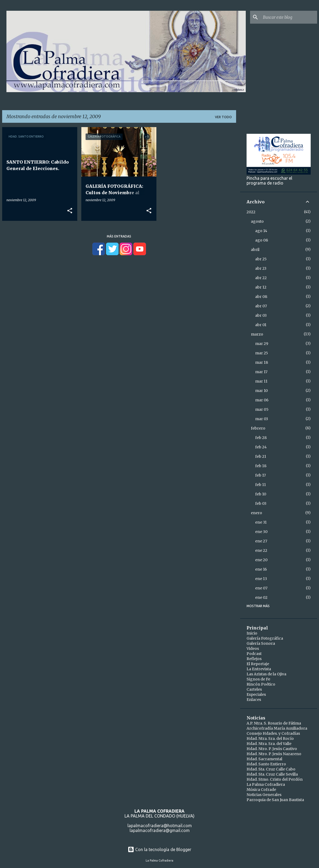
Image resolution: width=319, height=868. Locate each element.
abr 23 (261, 268)
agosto (257, 221)
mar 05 (262, 409)
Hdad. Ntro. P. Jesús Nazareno (274, 754)
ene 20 (261, 560)
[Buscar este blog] (289, 17)
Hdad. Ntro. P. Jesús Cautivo (272, 749)
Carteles (254, 689)
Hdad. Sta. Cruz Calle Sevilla (272, 774)
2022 (251, 212)
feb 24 (261, 447)
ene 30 (261, 532)
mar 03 (262, 419)
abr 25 (261, 259)
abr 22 (261, 278)
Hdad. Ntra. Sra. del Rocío (270, 739)
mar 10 (261, 391)
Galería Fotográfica (265, 638)
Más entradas (119, 236)
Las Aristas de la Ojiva (266, 674)
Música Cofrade (261, 790)
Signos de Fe (258, 679)
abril (255, 250)
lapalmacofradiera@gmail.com (160, 830)
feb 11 (261, 485)
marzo (257, 334)
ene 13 (261, 579)
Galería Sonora (261, 643)
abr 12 (261, 287)
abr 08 (261, 297)
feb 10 (261, 494)
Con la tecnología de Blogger (159, 849)
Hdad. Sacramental (264, 759)
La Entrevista (259, 669)
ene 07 (261, 588)
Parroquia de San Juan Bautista (275, 800)
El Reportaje (258, 664)
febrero (258, 428)
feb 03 (261, 503)
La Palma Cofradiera (266, 784)
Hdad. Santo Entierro (266, 764)
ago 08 (262, 240)
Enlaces (254, 700)
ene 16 (261, 569)
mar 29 (262, 344)
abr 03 (261, 315)
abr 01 (261, 325)
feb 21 (261, 456)
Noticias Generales (264, 795)
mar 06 (262, 400)
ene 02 (261, 597)
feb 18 (261, 466)
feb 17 (261, 475)
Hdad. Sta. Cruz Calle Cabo (271, 769)
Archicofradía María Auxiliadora (277, 728)
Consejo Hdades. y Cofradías (273, 733)
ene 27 (261, 541)
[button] (70, 211)
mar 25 (262, 353)
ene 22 (261, 550)
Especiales (256, 694)
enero (256, 513)
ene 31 (261, 522)
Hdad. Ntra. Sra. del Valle (269, 744)
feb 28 (261, 438)
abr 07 (261, 306)
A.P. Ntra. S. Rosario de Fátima (274, 723)
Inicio (252, 633)
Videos (253, 649)
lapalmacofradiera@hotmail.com (160, 826)
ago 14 (261, 231)
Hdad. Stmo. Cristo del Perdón (275, 779)
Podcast (254, 654)
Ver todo (223, 117)
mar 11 (261, 381)
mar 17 (261, 372)
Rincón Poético (261, 684)
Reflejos (254, 659)
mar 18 (262, 362)
